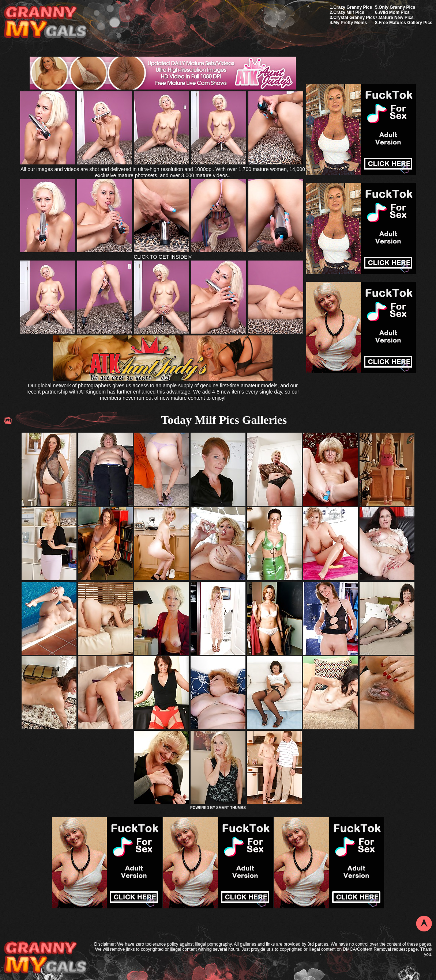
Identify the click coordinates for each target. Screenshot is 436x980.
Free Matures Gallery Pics (405, 23)
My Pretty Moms (350, 23)
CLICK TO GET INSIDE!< (163, 257)
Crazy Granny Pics (353, 7)
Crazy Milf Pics (349, 12)
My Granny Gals (45, 22)
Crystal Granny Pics (354, 18)
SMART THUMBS (231, 808)
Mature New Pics (396, 18)
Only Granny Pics (397, 7)
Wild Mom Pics (394, 12)
